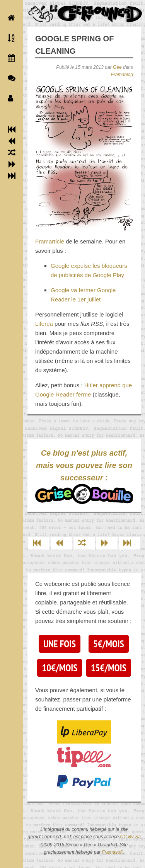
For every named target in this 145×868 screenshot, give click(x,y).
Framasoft (112, 852)
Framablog (122, 75)
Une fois (59, 644)
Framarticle (50, 241)
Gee (117, 67)
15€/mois (109, 668)
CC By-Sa (130, 837)
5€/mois (109, 644)
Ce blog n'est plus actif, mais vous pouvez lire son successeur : (84, 477)
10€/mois (60, 668)
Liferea (44, 324)
